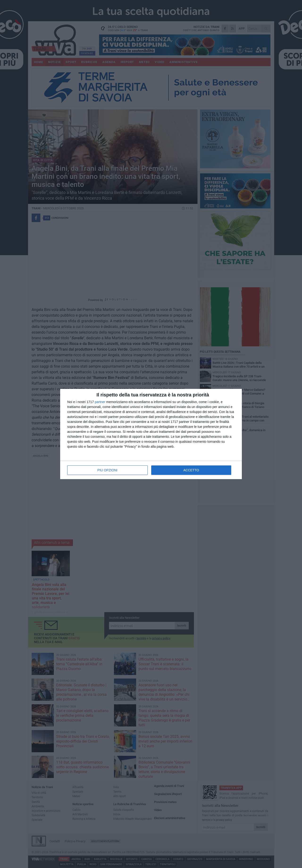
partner (100, 402)
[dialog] (151, 434)
